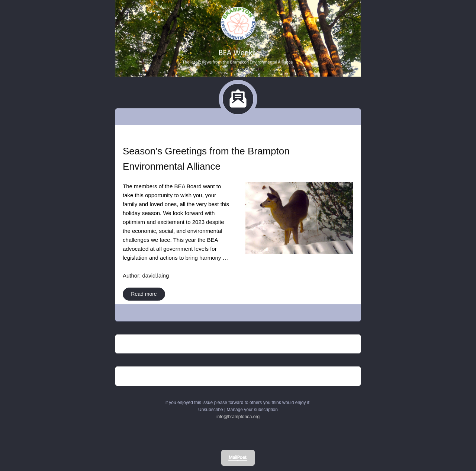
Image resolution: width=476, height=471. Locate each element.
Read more (144, 294)
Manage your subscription (252, 410)
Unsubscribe (211, 410)
